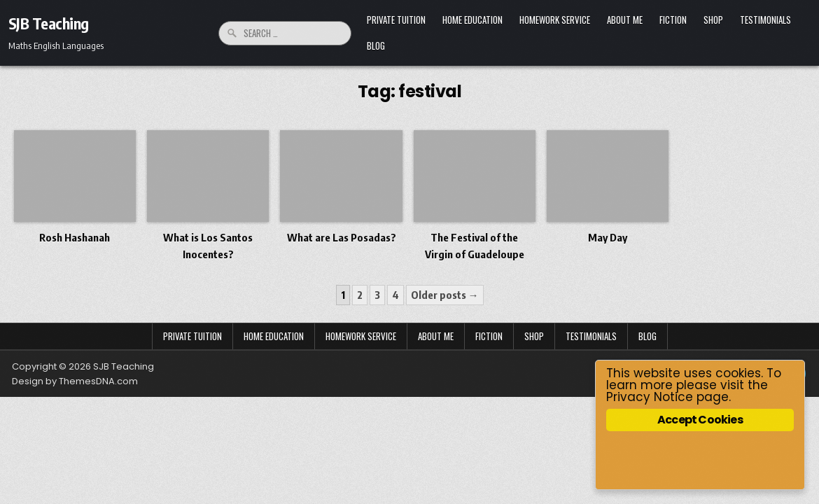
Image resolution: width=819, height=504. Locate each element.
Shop (713, 20)
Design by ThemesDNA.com (75, 381)
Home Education (472, 20)
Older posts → (445, 295)
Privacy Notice (650, 397)
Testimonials (765, 20)
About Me (625, 20)
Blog (376, 45)
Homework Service (555, 20)
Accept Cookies (700, 420)
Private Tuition (396, 20)
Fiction (673, 20)
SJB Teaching (49, 23)
